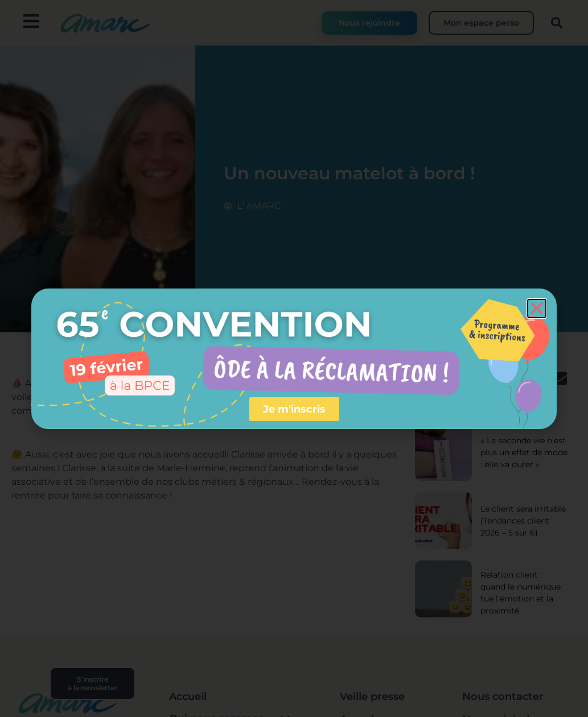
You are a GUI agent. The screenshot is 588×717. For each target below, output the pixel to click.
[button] (537, 308)
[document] (294, 358)
